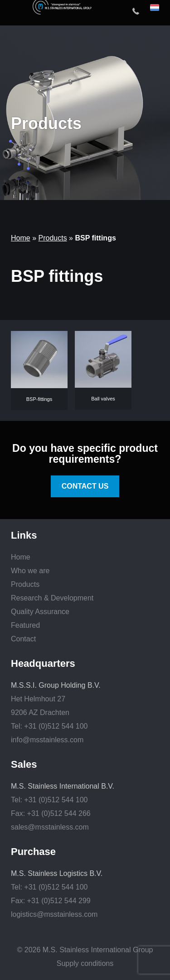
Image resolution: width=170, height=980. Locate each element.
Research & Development (52, 598)
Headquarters (43, 664)
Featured (25, 625)
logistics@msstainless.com (54, 914)
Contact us (85, 486)
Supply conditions (85, 963)
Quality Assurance (40, 612)
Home (21, 238)
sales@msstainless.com (50, 827)
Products (52, 238)
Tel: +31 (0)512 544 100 (49, 726)
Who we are (30, 571)
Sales (24, 765)
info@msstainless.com (47, 740)
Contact (23, 639)
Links (24, 535)
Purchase (33, 852)
